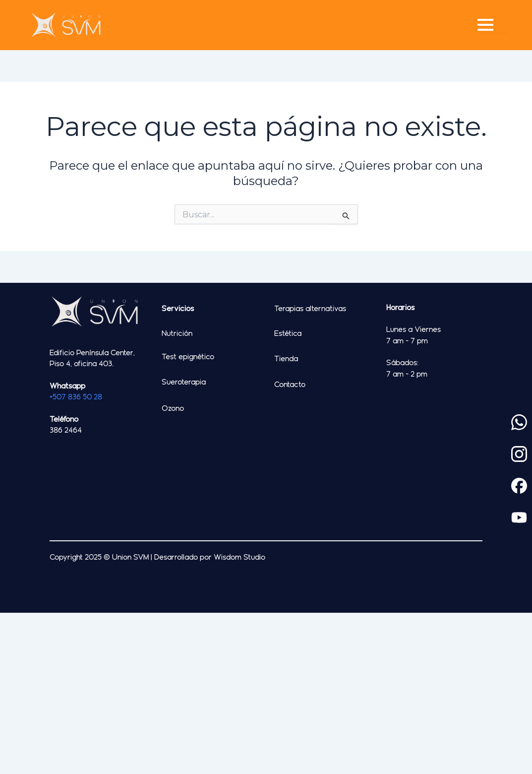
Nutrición (177, 333)
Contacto (290, 384)
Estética (288, 333)
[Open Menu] (493, 25)
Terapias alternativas (310, 308)
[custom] (519, 422)
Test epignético (188, 356)
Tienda (286, 358)
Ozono (173, 408)
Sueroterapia (184, 382)
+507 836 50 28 (76, 396)
